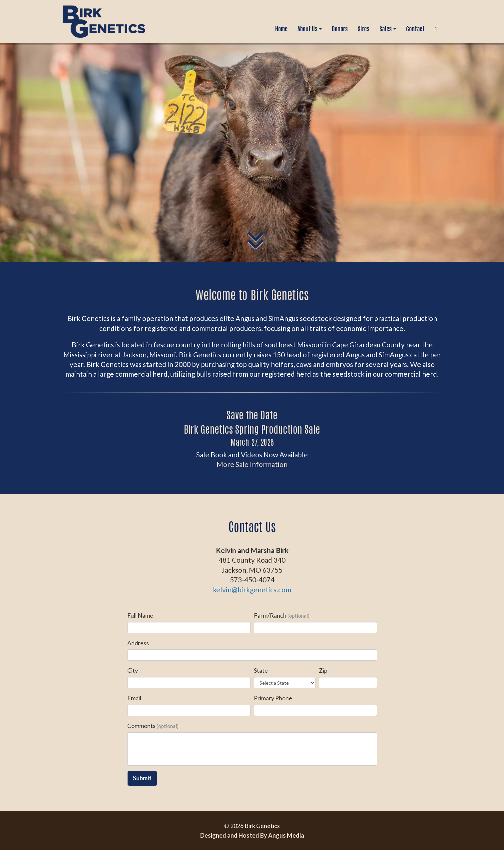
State (261, 670)
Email (134, 698)
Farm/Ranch (282, 615)
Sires (364, 28)
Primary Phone (273, 698)
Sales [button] (388, 28)
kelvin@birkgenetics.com (252, 589)
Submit (142, 778)
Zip (323, 670)
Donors (340, 28)
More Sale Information (252, 464)
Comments (153, 726)
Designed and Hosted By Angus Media (252, 835)
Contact (415, 28)
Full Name (140, 615)
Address (138, 643)
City (133, 670)
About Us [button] (310, 28)
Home (281, 28)
